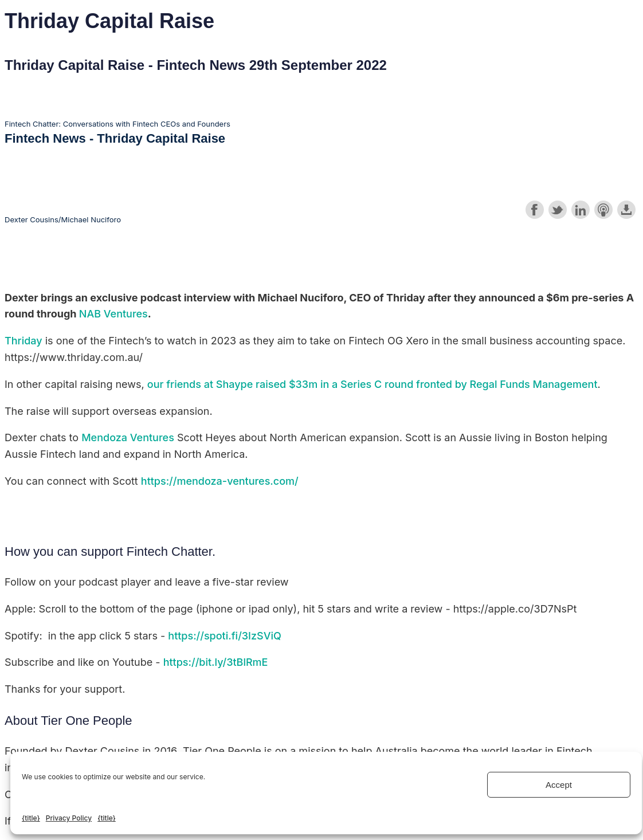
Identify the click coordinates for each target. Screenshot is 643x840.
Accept (559, 785)
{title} (31, 818)
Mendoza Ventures (128, 437)
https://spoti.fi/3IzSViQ (225, 636)
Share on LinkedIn (581, 210)
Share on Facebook (535, 210)
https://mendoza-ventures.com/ (220, 481)
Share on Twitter (558, 210)
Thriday (23, 341)
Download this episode (626, 210)
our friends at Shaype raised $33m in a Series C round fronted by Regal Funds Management (373, 384)
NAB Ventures (113, 314)
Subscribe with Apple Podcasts (603, 210)
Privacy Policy (69, 818)
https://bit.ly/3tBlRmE (216, 662)
